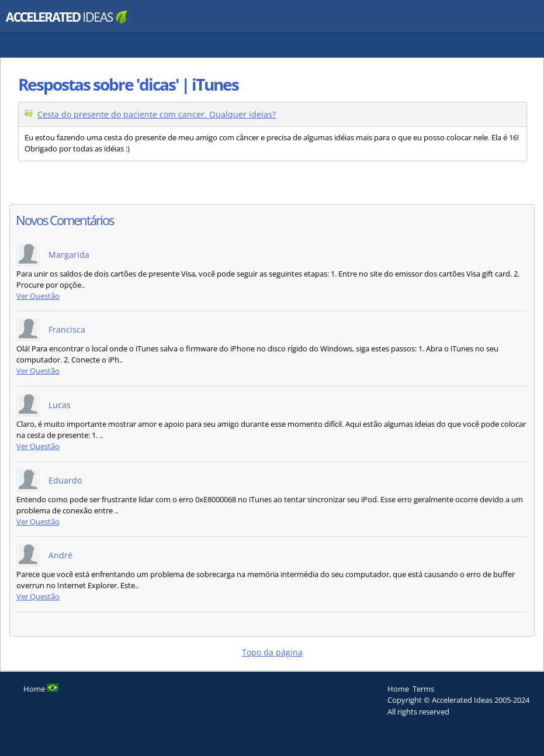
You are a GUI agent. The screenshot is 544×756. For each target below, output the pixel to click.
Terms (423, 689)
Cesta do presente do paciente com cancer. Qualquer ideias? (157, 114)
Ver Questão (38, 296)
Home (398, 689)
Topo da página (272, 652)
